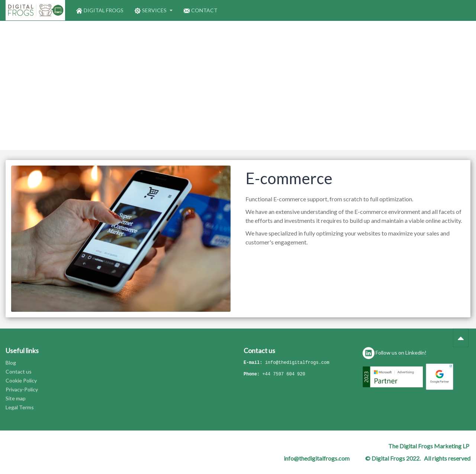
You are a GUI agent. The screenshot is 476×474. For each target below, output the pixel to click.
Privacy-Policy (22, 389)
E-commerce (289, 178)
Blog (11, 363)
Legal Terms (20, 407)
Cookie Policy (21, 380)
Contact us (19, 371)
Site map (16, 398)
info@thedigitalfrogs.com (297, 363)
